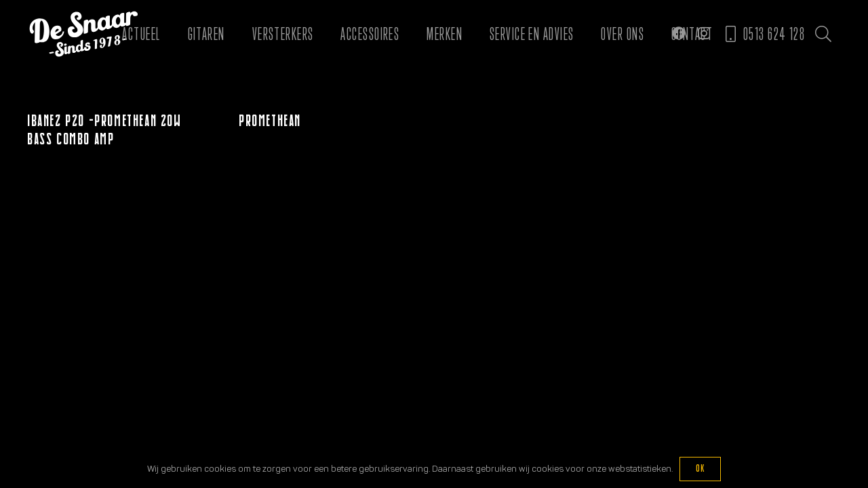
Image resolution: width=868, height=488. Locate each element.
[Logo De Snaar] (83, 34)
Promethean (270, 120)
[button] (823, 34)
